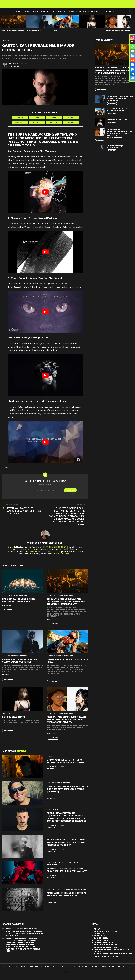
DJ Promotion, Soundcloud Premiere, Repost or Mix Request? (113, 958)
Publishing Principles (105, 948)
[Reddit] (132, 60)
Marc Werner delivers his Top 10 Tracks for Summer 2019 (67, 897)
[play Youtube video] (45, 195)
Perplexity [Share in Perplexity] (20, 125)
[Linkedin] (132, 74)
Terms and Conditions (106, 950)
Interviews (69, 14)
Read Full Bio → (62, 557)
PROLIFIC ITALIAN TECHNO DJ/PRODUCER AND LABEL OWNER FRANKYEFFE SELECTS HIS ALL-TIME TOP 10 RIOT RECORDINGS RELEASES (67, 820)
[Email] (132, 51)
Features (56, 14)
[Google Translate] (132, 56)
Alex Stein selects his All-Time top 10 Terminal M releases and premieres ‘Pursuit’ (66, 845)
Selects (6, 716)
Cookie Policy (101, 941)
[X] (132, 42)
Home (19, 14)
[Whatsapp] (132, 47)
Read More (8, 613)
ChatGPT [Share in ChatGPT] (20, 120)
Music (57, 812)
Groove (46, 554)
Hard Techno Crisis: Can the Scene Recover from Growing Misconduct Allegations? (24, 936)
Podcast (95, 14)
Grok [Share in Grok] (54, 120)
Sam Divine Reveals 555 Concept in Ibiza (119, 112)
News (27, 14)
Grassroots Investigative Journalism (108, 935)
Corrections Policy (104, 945)
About (97, 932)
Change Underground (55, 550)
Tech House (52, 868)
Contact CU (100, 939)
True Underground (24, 552)
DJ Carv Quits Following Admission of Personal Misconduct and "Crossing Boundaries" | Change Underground (21, 943)
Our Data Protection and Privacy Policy (112, 953)
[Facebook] (132, 65)
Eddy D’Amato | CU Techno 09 (116, 149)
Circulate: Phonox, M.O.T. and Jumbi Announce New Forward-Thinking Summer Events (13, 33)
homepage (8, 470)
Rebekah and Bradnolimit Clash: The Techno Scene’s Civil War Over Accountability (118, 33)
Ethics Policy (101, 943)
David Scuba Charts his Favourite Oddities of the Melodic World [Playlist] (67, 792)
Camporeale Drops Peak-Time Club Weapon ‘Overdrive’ (39, 32)
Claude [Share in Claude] (71, 120)
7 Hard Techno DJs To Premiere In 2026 (21, 932)
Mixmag (33, 554)
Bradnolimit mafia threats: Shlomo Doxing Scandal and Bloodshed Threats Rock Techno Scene (23, 951)
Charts (21, 754)
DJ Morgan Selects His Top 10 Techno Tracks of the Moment (66, 764)
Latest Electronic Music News (16, 598)
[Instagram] (132, 38)
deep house (59, 866)
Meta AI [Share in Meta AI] (71, 125)
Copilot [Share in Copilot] (54, 125)
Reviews (83, 14)
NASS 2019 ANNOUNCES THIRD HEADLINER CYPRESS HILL (19, 603)
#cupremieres (41, 14)
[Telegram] (132, 78)
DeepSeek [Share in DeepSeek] (37, 125)
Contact (108, 14)
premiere (64, 839)
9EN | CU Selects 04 (86, 32)
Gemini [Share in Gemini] (37, 120)
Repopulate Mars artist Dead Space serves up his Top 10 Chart (67, 873)
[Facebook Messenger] (132, 69)
